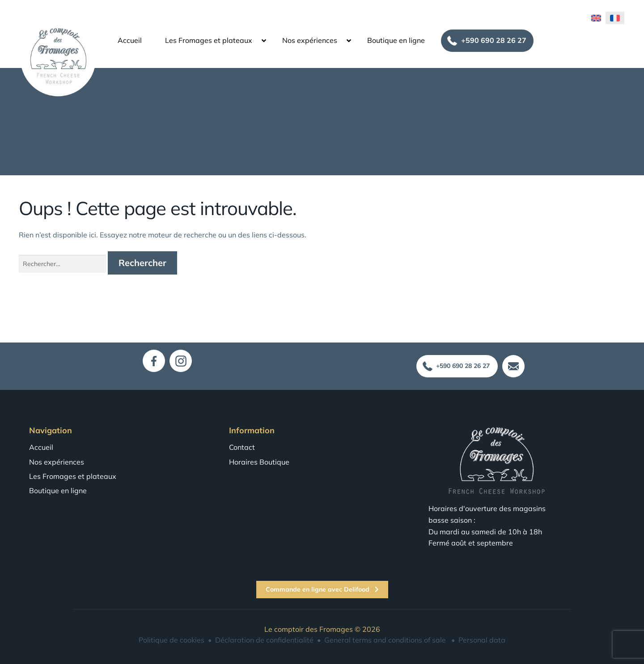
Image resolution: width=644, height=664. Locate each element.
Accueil (130, 38)
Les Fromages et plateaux (209, 38)
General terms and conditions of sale (385, 640)
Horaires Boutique (259, 462)
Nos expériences (310, 38)
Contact (242, 447)
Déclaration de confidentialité (264, 640)
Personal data (482, 640)
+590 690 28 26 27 (494, 38)
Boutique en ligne (396, 38)
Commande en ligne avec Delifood (322, 589)
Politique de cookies (172, 640)
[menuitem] (596, 16)
